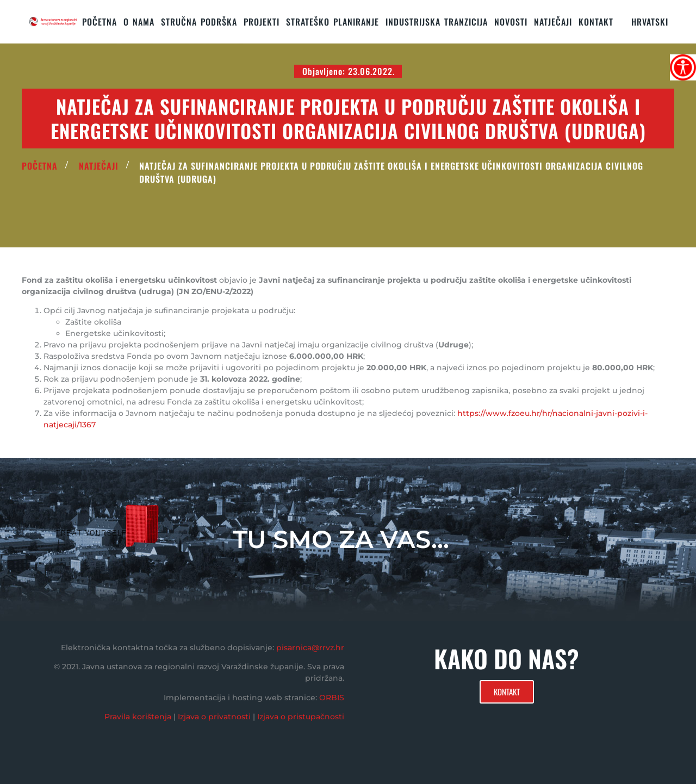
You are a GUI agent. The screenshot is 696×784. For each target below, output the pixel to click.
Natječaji (553, 22)
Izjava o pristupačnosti (301, 717)
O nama (139, 22)
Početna (100, 22)
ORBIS (332, 698)
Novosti (511, 22)
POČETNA (40, 166)
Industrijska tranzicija (437, 22)
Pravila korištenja (138, 717)
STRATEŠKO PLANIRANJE (333, 22)
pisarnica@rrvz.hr (310, 648)
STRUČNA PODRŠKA (199, 22)
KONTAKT (596, 22)
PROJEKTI (262, 22)
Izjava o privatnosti (214, 717)
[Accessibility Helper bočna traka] (683, 67)
